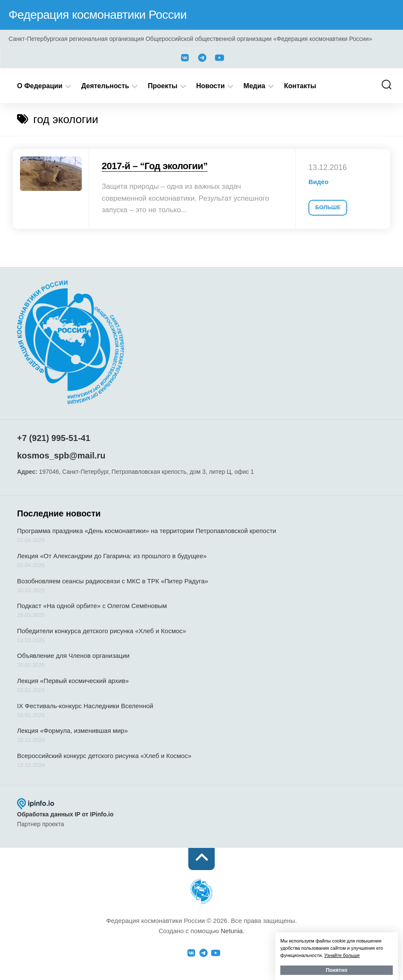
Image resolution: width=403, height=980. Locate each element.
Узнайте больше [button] (342, 955)
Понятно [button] (337, 970)
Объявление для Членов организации (73, 656)
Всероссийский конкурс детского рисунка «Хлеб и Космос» (104, 756)
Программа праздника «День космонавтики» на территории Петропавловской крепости (147, 531)
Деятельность (105, 86)
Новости (211, 86)
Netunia (232, 931)
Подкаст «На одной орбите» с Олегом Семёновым (92, 606)
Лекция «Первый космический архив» (73, 681)
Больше (328, 207)
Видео (318, 182)
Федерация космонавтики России (98, 15)
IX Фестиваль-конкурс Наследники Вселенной (85, 706)
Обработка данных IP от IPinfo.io (65, 814)
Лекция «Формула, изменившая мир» (72, 731)
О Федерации (40, 86)
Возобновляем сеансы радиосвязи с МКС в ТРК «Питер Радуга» (113, 581)
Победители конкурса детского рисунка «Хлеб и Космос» (102, 631)
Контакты (300, 86)
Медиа (255, 86)
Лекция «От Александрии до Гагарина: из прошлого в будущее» (112, 556)
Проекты (163, 86)
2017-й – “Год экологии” (155, 166)
